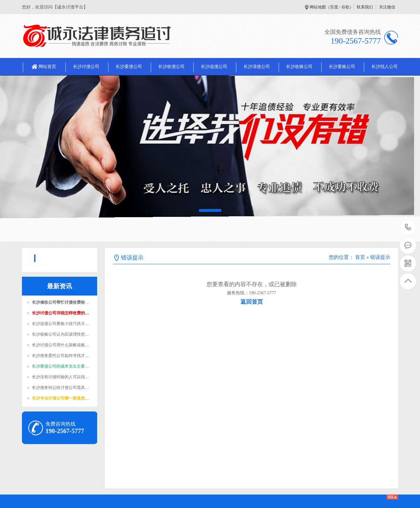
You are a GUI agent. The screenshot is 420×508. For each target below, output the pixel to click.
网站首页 (47, 67)
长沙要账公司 (342, 67)
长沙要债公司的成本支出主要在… (63, 366)
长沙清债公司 (257, 67)
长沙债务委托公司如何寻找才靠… (63, 356)
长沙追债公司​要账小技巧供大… (60, 324)
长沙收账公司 (299, 67)
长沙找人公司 (385, 67)
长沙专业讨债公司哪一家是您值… (63, 398)
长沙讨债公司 (86, 67)
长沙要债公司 (129, 67)
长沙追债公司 (214, 67)
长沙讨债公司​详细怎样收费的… (60, 313)
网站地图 (318, 7)
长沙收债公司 (171, 67)
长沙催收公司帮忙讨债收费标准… (63, 302)
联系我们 (365, 7)
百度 (334, 7)
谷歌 (345, 7)
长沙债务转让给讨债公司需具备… (63, 388)
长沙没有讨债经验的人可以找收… (63, 377)
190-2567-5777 (408, 228)
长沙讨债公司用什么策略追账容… (63, 345)
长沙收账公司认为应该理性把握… (63, 334)
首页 (360, 257)
